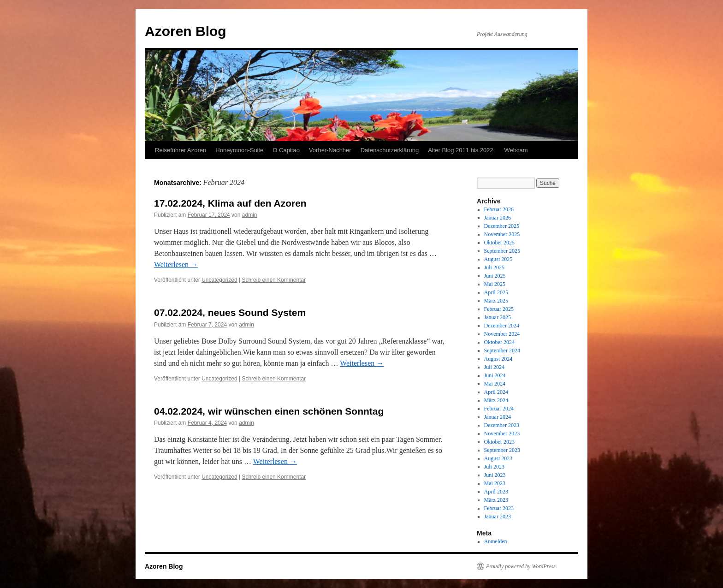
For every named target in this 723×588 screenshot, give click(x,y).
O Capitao (286, 150)
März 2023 (496, 500)
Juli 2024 (494, 367)
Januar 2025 (498, 317)
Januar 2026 (498, 218)
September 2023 (502, 450)
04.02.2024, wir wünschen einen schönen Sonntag (269, 411)
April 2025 (496, 292)
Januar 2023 (498, 517)
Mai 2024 (495, 384)
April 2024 (496, 392)
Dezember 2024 (502, 326)
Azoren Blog (186, 31)
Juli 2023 (494, 467)
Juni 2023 (495, 475)
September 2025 (502, 251)
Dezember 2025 (502, 226)
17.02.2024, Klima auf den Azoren (230, 203)
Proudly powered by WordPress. (522, 566)
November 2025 (502, 234)
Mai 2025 (495, 284)
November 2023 (502, 434)
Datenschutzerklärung (390, 150)
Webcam (516, 150)
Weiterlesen (176, 264)
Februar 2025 (499, 309)
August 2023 (498, 458)
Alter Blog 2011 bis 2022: (461, 150)
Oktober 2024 (499, 342)
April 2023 (496, 492)
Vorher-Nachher (330, 150)
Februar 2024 (499, 409)
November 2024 (502, 334)
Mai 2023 (495, 483)
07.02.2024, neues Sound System (230, 312)
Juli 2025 (494, 267)
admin (250, 215)
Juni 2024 (495, 375)
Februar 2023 (499, 508)
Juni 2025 (495, 276)
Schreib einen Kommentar (274, 280)
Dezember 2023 (502, 425)
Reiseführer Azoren (181, 150)
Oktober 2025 (499, 243)
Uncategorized (219, 280)
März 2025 (496, 301)
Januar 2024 (498, 417)
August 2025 (498, 259)
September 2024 (502, 350)
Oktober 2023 (499, 442)
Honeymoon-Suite (239, 150)
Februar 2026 (499, 209)
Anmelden (496, 541)
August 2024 (498, 359)
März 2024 (496, 400)
